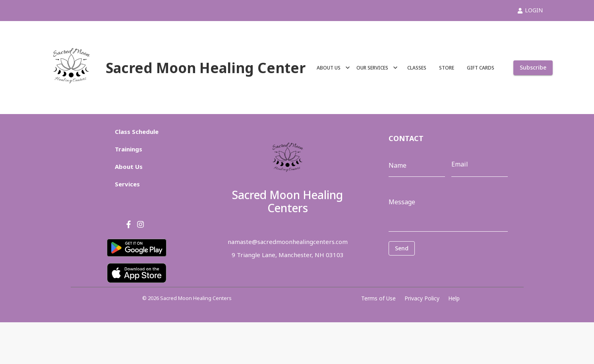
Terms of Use (378, 298)
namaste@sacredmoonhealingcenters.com (288, 242)
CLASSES (417, 68)
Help (454, 298)
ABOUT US (333, 68)
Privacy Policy (422, 298)
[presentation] (424, 267)
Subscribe (533, 68)
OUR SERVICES (377, 68)
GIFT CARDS (481, 68)
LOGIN (530, 10)
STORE (447, 68)
